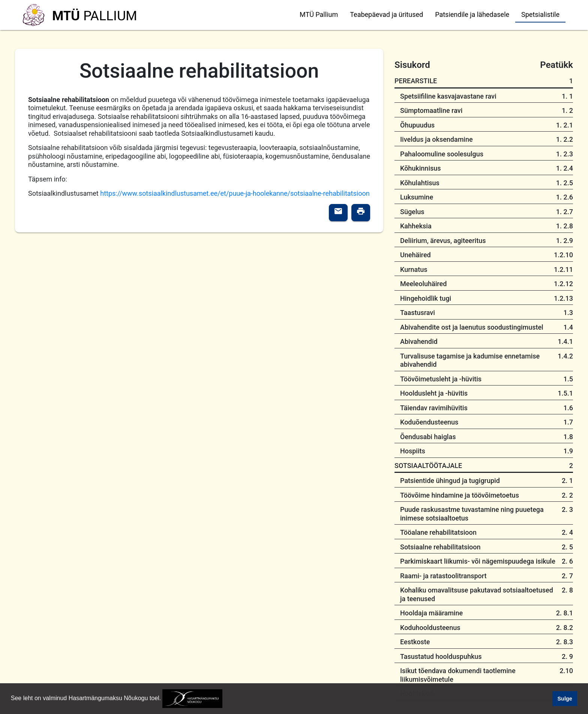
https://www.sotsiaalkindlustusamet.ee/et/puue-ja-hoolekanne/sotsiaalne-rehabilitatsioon (235, 193)
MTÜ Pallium (319, 14)
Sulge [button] (565, 699)
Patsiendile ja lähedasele (472, 14)
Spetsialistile (540, 14)
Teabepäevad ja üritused (386, 14)
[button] (225, 699)
